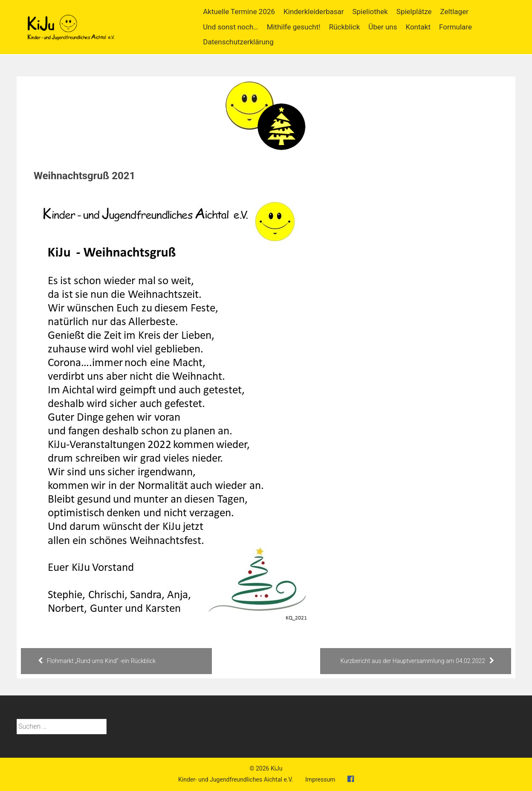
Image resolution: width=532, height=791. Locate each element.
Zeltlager (454, 12)
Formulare (455, 27)
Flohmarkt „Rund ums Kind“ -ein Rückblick (97, 661)
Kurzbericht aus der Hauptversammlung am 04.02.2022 (417, 661)
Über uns (383, 27)
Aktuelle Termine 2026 (239, 12)
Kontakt (418, 27)
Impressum (320, 779)
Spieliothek (370, 12)
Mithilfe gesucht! (294, 27)
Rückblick (345, 27)
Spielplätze (414, 12)
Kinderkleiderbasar (314, 12)
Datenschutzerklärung (238, 42)
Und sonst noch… (230, 27)
